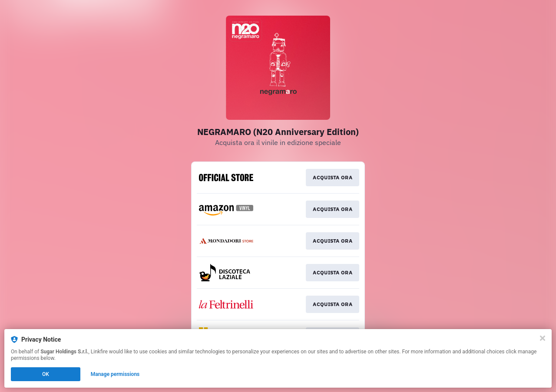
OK (46, 374)
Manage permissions (115, 374)
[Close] (543, 338)
